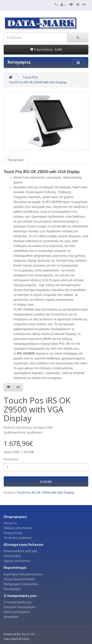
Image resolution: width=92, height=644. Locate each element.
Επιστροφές (12, 556)
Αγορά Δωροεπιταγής (19, 579)
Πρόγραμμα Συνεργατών (21, 584)
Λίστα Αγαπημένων (17, 612)
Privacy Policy (13, 533)
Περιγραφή (15, 160)
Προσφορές (12, 589)
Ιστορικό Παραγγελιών (20, 607)
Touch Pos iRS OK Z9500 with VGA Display (38, 82)
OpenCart (28, 634)
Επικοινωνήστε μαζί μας (20, 551)
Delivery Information (18, 528)
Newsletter (11, 617)
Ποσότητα (11, 459)
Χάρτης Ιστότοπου (17, 561)
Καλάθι (46, 481)
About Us (10, 523)
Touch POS (30, 77)
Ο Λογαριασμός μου (18, 602)
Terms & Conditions (18, 538)
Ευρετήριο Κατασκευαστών (23, 574)
